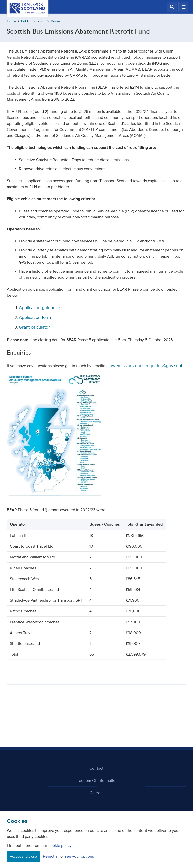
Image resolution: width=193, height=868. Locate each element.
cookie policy (60, 845)
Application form (35, 317)
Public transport (33, 21)
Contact (96, 768)
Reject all (51, 856)
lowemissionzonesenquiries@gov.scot (145, 366)
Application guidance (39, 308)
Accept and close (23, 857)
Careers (96, 793)
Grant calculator (34, 327)
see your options (79, 856)
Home (11, 21)
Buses (56, 21)
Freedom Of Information (96, 780)
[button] (172, 7)
